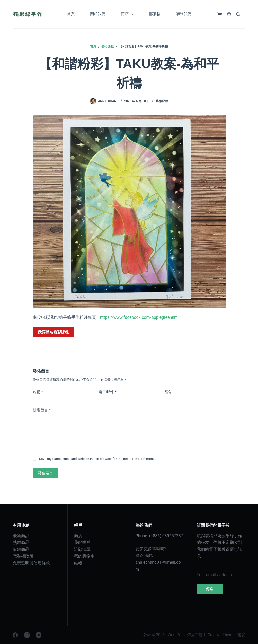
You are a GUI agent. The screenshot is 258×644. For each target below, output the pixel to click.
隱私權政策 (23, 556)
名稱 (38, 392)
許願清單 (82, 549)
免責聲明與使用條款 (31, 563)
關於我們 (98, 14)
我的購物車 (84, 556)
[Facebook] (15, 635)
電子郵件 (108, 392)
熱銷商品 (21, 542)
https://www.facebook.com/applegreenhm (139, 317)
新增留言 (42, 410)
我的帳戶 (82, 542)
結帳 (78, 563)
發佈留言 (46, 473)
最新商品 (21, 536)
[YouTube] (39, 635)
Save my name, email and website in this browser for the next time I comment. (97, 459)
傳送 (210, 589)
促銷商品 (21, 549)
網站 (168, 392)
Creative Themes (222, 635)
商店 (128, 14)
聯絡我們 (184, 14)
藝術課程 (162, 101)
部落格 (155, 14)
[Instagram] (27, 635)
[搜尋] (238, 14)
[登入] (229, 14)
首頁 (71, 14)
